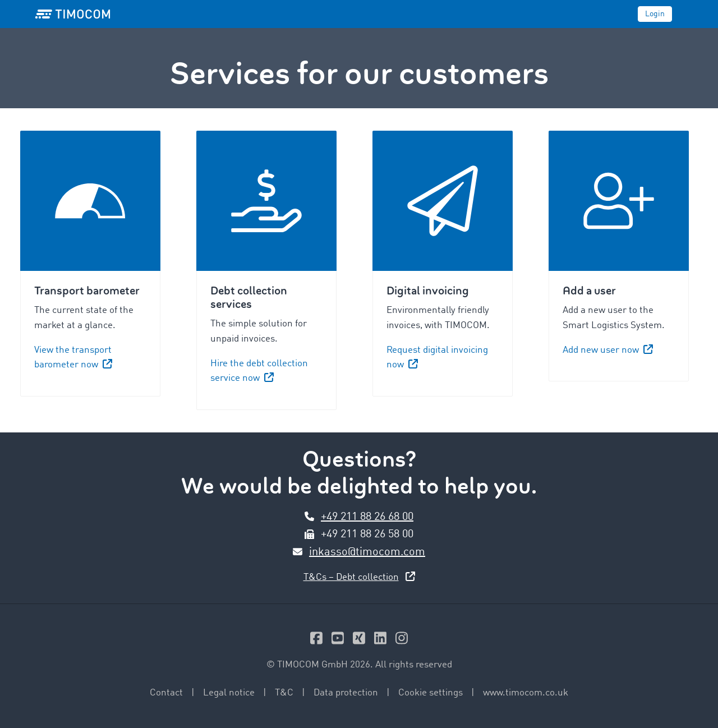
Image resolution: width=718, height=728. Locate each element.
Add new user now (608, 350)
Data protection (346, 693)
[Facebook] (316, 641)
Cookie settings (431, 693)
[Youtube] (338, 641)
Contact (166, 693)
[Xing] (359, 641)
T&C (284, 693)
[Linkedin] (380, 641)
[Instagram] (402, 641)
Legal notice (229, 693)
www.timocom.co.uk (526, 693)
